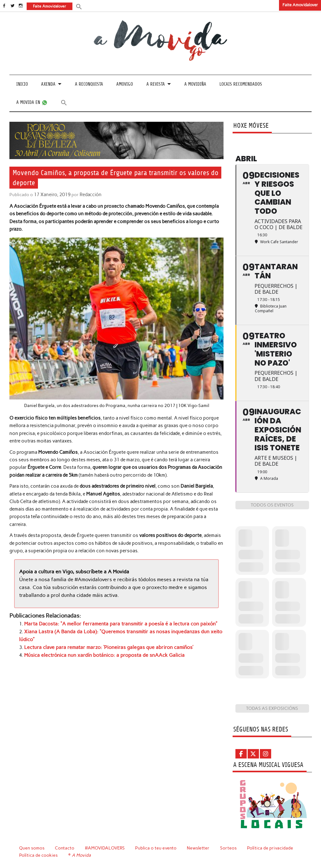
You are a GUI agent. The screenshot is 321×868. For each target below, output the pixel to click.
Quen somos (32, 848)
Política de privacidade (271, 848)
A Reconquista (89, 84)
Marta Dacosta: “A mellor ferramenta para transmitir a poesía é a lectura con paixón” (114, 623)
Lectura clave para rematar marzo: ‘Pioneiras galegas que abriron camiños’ (102, 638)
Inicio (22, 84)
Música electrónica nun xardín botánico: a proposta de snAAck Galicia (99, 646)
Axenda (48, 84)
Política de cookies (38, 855)
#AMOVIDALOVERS (105, 848)
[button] (79, 6)
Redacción (89, 194)
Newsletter (199, 848)
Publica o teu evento (157, 848)
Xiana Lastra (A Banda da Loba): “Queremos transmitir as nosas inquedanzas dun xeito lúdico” (124, 631)
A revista (156, 84)
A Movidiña (195, 84)
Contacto (65, 848)
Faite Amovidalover (300, 5)
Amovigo (125, 84)
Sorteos (229, 848)
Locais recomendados (241, 84)
